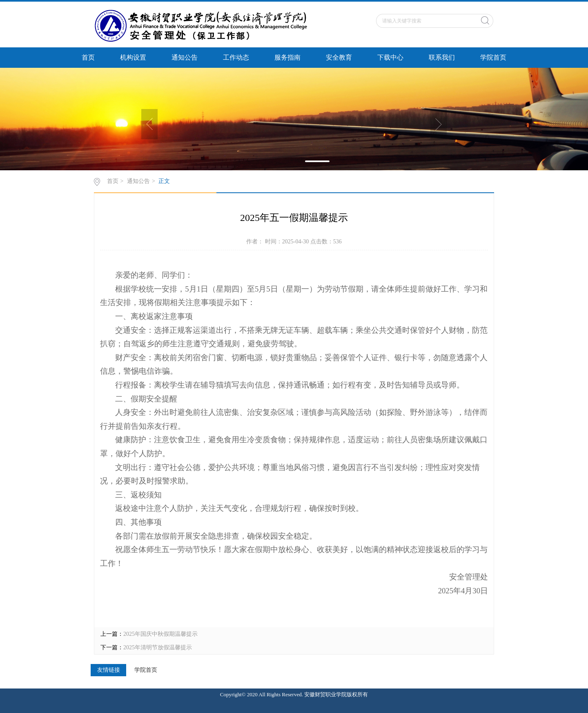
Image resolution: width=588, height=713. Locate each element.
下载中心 (390, 57)
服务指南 (287, 57)
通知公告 (185, 57)
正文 (164, 181)
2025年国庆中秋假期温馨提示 (160, 634)
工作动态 (236, 57)
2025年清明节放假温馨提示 (158, 647)
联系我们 (442, 57)
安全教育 (339, 57)
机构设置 (133, 57)
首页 (88, 57)
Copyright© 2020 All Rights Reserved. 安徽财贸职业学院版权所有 (294, 694)
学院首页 (493, 57)
